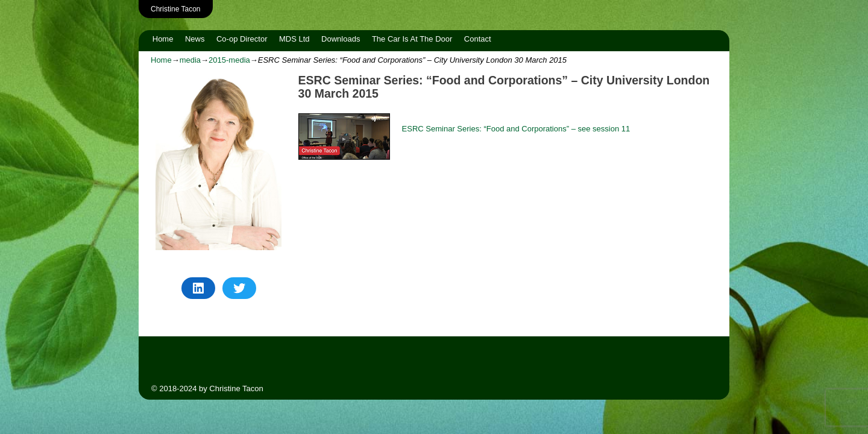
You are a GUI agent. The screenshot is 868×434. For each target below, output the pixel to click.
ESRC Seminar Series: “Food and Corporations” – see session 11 (516, 129)
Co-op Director (242, 39)
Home (163, 39)
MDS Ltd (294, 39)
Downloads (341, 39)
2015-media (229, 60)
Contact (478, 39)
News (195, 39)
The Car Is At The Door (412, 39)
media (190, 60)
